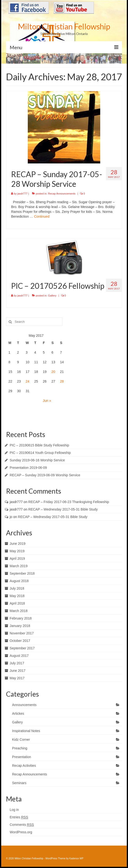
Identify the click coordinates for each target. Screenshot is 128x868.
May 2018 (17, 596)
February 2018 (21, 618)
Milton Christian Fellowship (64, 26)
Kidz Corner (21, 740)
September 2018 (22, 573)
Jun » (47, 401)
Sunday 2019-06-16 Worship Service (37, 460)
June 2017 (18, 671)
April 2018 (17, 603)
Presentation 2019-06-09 (28, 468)
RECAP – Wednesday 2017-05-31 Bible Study (63, 509)
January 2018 (20, 626)
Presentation (22, 757)
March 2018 (19, 611)
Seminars (19, 783)
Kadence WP (76, 858)
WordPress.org (21, 832)
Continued (42, 216)
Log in (14, 810)
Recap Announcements (62, 194)
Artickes (18, 713)
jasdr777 (22, 194)
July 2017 (17, 663)
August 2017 (19, 656)
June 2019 (18, 544)
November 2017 (22, 633)
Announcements (24, 705)
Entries (19, 817)
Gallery (52, 296)
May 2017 (17, 678)
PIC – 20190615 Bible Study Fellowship (39, 445)
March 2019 (19, 566)
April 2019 (17, 558)
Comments (22, 825)
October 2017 (20, 641)
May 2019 (17, 551)
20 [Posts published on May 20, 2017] (53, 372)
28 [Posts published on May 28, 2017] (62, 381)
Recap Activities (24, 766)
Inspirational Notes (26, 731)
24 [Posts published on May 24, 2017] (28, 381)
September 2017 (22, 648)
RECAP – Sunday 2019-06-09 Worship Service (45, 475)
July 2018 (17, 588)
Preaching (20, 748)
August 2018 (19, 581)
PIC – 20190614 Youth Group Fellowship (40, 453)
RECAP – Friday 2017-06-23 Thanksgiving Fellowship (69, 502)
